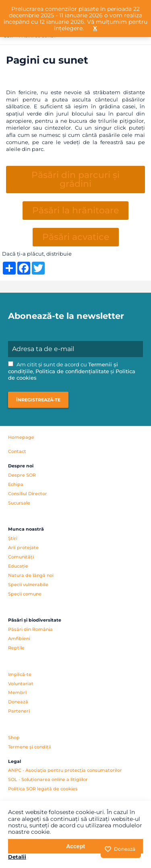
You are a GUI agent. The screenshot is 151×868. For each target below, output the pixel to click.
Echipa (16, 484)
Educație (18, 566)
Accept (75, 846)
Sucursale (19, 503)
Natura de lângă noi (31, 575)
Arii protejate (23, 548)
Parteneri (19, 711)
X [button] (95, 28)
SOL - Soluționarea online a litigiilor (48, 779)
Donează (18, 702)
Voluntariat (21, 684)
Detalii (17, 857)
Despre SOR (22, 475)
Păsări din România (30, 629)
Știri (13, 538)
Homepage (21, 437)
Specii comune (25, 594)
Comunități (21, 557)
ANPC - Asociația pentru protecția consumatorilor (65, 770)
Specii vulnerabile (28, 585)
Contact (17, 451)
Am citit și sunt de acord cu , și (72, 371)
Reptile (16, 648)
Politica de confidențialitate (72, 371)
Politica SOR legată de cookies (43, 789)
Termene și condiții (30, 747)
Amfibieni (19, 639)
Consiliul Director (28, 494)
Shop (14, 738)
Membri (17, 692)
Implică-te (20, 674)
